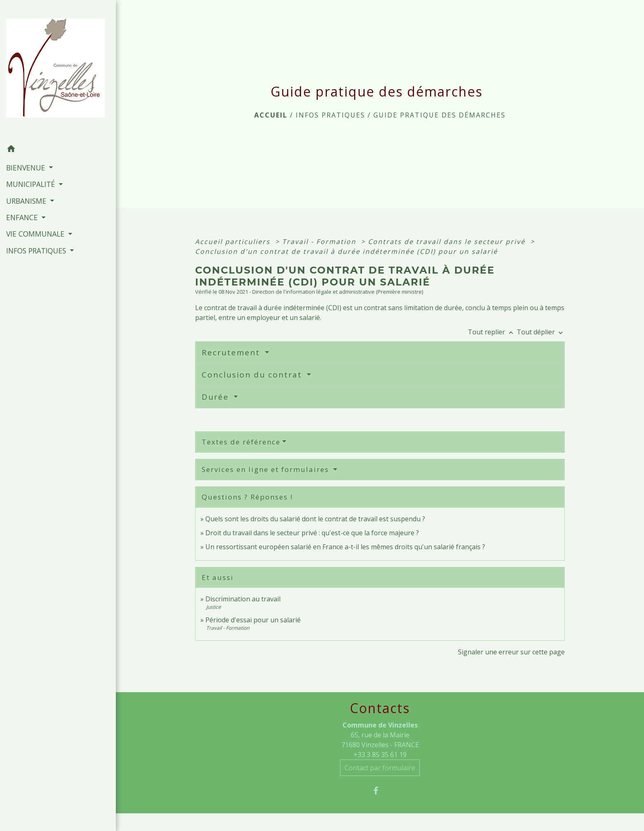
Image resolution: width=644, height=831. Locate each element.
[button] (58, 150)
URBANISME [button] (27, 201)
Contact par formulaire (380, 768)
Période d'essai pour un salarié (253, 620)
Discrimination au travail (243, 599)
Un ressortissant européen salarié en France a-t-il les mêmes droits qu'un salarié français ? (345, 547)
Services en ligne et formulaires (267, 469)
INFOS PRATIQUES (330, 115)
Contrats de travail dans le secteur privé (448, 242)
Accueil (271, 115)
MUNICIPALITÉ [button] (32, 184)
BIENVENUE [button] (27, 168)
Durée (217, 397)
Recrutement (232, 352)
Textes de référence (241, 442)
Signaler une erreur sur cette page (511, 652)
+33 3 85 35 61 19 (380, 755)
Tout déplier (541, 332)
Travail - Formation (320, 242)
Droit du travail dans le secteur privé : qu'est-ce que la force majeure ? (312, 533)
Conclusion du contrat (253, 375)
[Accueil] (58, 70)
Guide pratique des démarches (439, 115)
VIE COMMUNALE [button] (36, 234)
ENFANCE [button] (23, 217)
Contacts (380, 708)
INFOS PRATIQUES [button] (37, 251)
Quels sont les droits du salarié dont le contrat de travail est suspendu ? (315, 519)
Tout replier (492, 332)
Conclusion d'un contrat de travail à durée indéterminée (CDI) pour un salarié (346, 251)
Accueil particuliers (234, 242)
